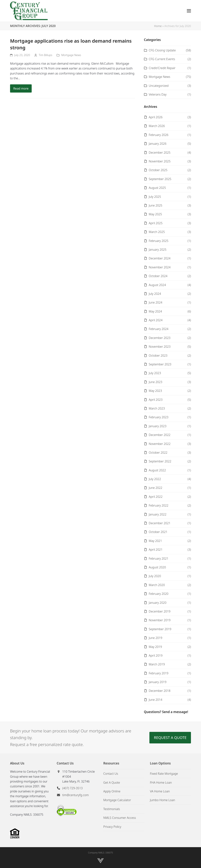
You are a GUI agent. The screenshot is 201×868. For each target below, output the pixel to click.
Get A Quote (111, 783)
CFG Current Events (162, 59)
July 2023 (155, 373)
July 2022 (155, 479)
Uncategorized (159, 86)
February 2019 (159, 673)
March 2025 (157, 232)
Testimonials (112, 809)
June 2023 (156, 382)
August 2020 (157, 567)
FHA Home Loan (161, 783)
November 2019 (160, 620)
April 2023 (156, 400)
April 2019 (156, 656)
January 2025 (158, 250)
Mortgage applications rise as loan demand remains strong (71, 44)
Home (158, 26)
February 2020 (159, 594)
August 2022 (157, 470)
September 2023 (160, 364)
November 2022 (160, 444)
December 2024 (160, 258)
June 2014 (156, 700)
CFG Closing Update (162, 50)
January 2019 (158, 682)
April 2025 (156, 223)
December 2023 (160, 338)
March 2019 (157, 664)
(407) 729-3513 (72, 788)
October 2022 (158, 453)
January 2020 (158, 603)
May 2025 (155, 214)
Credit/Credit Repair (162, 68)
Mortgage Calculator (117, 800)
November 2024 (160, 267)
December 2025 (160, 153)
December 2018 (160, 691)
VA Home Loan (160, 791)
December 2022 (160, 435)
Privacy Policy (112, 827)
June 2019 (156, 638)
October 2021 (158, 532)
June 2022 (156, 488)
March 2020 (157, 585)
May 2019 (155, 647)
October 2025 (158, 170)
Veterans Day (158, 94)
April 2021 (156, 550)
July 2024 (155, 294)
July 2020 (155, 576)
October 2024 (158, 276)
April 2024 (156, 320)
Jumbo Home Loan (163, 800)
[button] (189, 11)
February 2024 (159, 329)
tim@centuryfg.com (75, 795)
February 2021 (159, 558)
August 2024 (157, 285)
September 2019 (160, 629)
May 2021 (155, 541)
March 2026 (157, 126)
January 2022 (158, 514)
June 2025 (156, 205)
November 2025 (160, 161)
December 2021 (160, 523)
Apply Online (112, 791)
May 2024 (155, 311)
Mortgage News (71, 55)
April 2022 (156, 497)
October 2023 (158, 356)
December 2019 (160, 611)
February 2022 (159, 505)
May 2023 (155, 391)
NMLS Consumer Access (120, 818)
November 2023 (160, 347)
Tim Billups (45, 55)
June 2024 (156, 302)
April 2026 (156, 117)
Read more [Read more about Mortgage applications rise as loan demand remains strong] (21, 88)
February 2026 (159, 135)
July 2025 (155, 197)
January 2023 (158, 426)
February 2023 (159, 417)
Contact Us (111, 774)
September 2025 (160, 179)
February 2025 (159, 241)
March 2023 (157, 408)
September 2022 (160, 461)
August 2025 (157, 188)
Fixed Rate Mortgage (164, 774)
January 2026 (158, 144)
